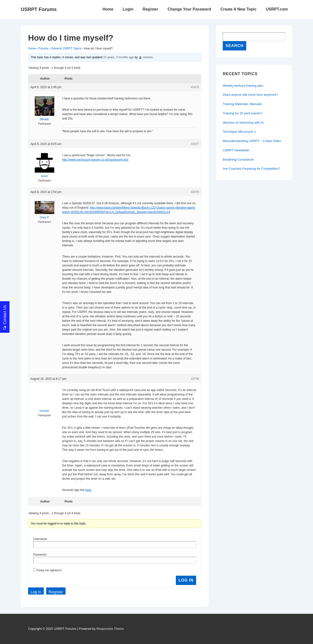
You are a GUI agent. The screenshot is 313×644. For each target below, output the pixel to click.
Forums (44, 48)
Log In (186, 580)
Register (150, 9)
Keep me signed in (49, 570)
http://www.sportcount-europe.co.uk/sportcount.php (95, 160)
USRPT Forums (39, 9)
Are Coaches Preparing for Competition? (251, 169)
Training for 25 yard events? (242, 113)
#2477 (195, 144)
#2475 (195, 87)
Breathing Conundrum (238, 160)
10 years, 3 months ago (118, 57)
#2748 (195, 379)
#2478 (195, 192)
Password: (40, 555)
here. (89, 490)
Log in (36, 592)
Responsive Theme (110, 629)
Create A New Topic (238, 9)
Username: (40, 539)
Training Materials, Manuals (242, 104)
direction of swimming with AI (243, 123)
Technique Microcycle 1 (239, 132)
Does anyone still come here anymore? (250, 95)
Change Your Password (189, 9)
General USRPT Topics (66, 48)
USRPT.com (277, 9)
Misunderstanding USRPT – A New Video (252, 141)
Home (108, 9)
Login (128, 9)
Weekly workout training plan (243, 86)
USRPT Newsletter (236, 150)
